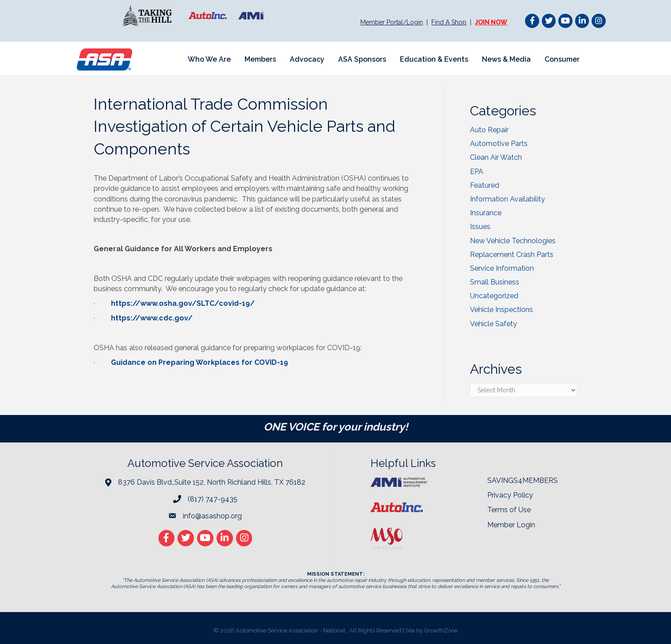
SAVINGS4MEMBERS (523, 480)
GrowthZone (441, 630)
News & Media (506, 59)
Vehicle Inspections (501, 310)
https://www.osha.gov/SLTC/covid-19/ (183, 303)
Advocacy (307, 59)
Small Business (495, 282)
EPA (477, 172)
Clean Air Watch (496, 157)
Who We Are (209, 59)
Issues (480, 227)
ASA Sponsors (362, 59)
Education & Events (434, 59)
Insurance (486, 213)
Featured (485, 185)
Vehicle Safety (493, 324)
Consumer (562, 59)
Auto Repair (489, 130)
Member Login (511, 525)
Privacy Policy (510, 495)
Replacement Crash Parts (512, 255)
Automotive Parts (499, 144)
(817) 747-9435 (213, 499)
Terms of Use (509, 510)
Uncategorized (494, 296)
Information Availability (507, 199)
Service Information (502, 268)
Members (260, 59)
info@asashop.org (212, 516)
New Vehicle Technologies (513, 241)
